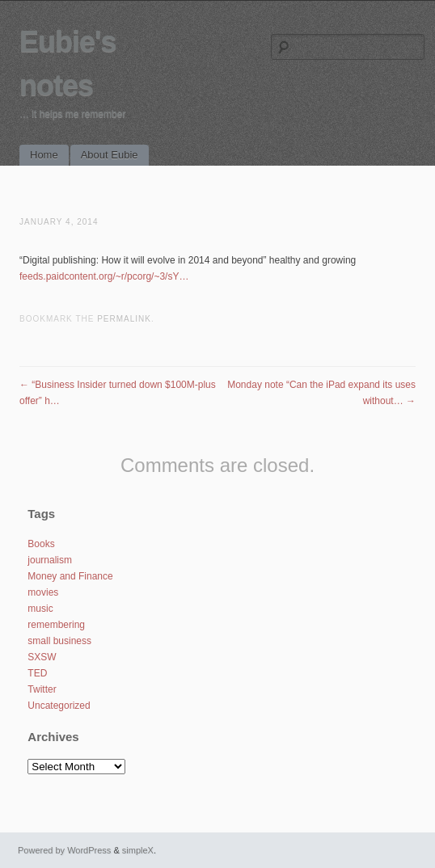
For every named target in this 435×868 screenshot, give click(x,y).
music (40, 609)
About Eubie (110, 155)
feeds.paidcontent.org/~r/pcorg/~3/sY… (104, 276)
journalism (50, 560)
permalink (124, 319)
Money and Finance (70, 576)
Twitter (42, 689)
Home (44, 155)
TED (37, 673)
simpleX (138, 850)
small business (59, 641)
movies (43, 592)
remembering (56, 625)
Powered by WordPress (64, 850)
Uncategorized (59, 706)
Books (41, 544)
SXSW (42, 657)
